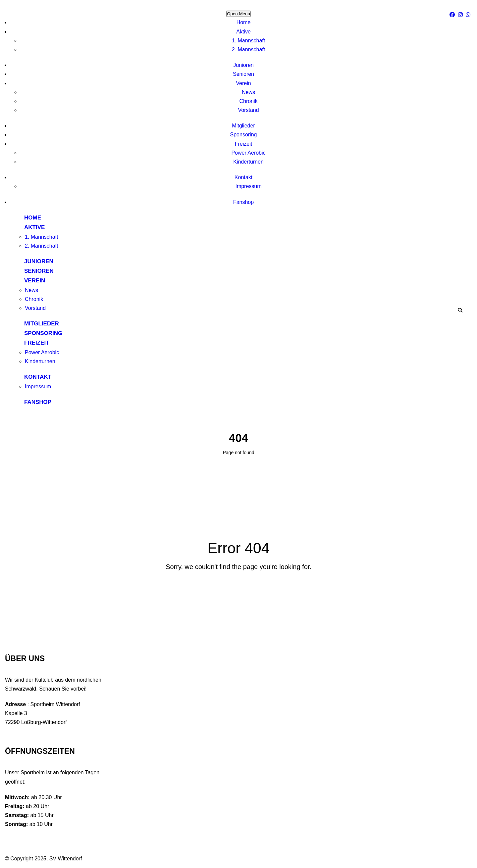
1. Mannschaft (249, 41)
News (248, 92)
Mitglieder (243, 126)
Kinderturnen (248, 162)
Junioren (243, 65)
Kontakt (243, 177)
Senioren (243, 74)
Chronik (248, 101)
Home (244, 22)
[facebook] (453, 15)
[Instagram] (461, 15)
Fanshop (243, 202)
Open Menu (238, 14)
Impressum (248, 186)
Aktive (243, 32)
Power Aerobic (248, 153)
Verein (243, 83)
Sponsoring (244, 135)
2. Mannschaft (249, 49)
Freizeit (243, 144)
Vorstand (248, 110)
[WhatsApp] (469, 15)
